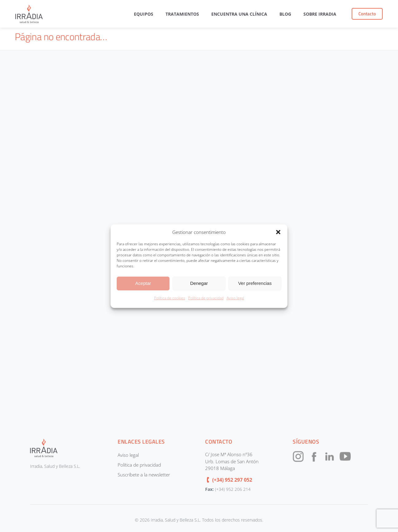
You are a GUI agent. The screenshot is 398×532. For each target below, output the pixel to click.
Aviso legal (235, 298)
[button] (278, 232)
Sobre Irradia (320, 14)
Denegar (199, 283)
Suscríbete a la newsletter (144, 475)
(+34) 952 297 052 (232, 480)
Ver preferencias (255, 283)
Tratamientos (182, 14)
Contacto (367, 14)
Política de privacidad (206, 298)
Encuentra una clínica (239, 14)
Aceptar (143, 283)
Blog (285, 14)
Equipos (144, 14)
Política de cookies (170, 298)
